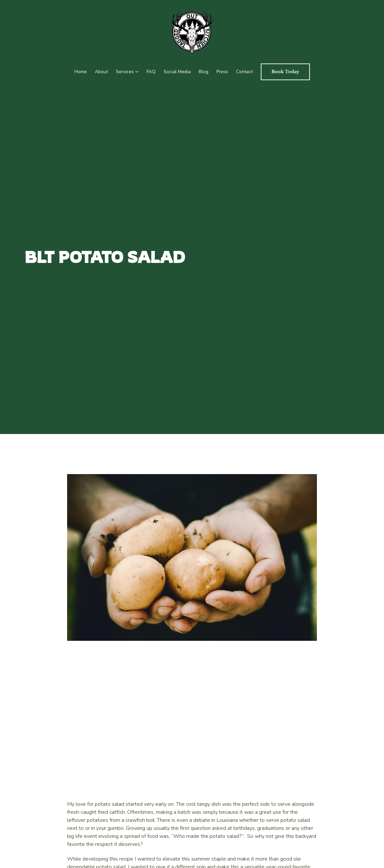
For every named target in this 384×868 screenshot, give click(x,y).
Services (125, 72)
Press (222, 72)
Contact (244, 72)
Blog (204, 72)
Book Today (285, 72)
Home (81, 72)
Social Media (177, 72)
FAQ (151, 72)
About (101, 72)
